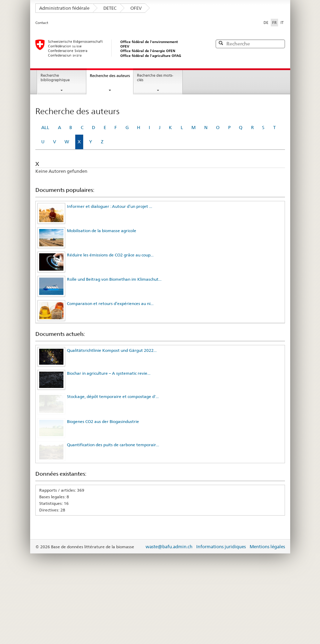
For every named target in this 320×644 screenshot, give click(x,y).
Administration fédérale (64, 8)
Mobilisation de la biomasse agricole (102, 231)
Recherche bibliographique (55, 78)
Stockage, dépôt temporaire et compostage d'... (113, 396)
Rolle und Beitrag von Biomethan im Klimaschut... (114, 279)
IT (282, 23)
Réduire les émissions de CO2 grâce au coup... (110, 255)
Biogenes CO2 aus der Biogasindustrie (103, 428)
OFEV (136, 8)
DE (266, 23)
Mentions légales (267, 569)
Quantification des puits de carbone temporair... (113, 459)
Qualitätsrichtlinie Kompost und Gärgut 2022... (112, 350)
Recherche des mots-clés (155, 78)
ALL (45, 127)
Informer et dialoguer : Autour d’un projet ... (110, 206)
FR (275, 22)
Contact (42, 23)
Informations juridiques (221, 569)
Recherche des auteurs (110, 76)
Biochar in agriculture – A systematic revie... (109, 373)
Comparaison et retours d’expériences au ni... (110, 303)
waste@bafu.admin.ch (169, 569)
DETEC (110, 8)
